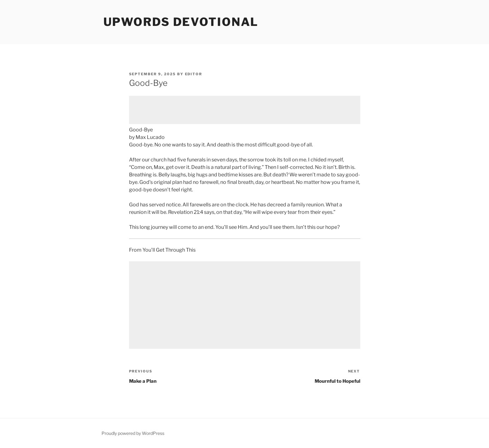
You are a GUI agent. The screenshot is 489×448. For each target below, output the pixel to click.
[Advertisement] (245, 110)
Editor (194, 74)
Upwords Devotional (181, 22)
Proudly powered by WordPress (133, 433)
